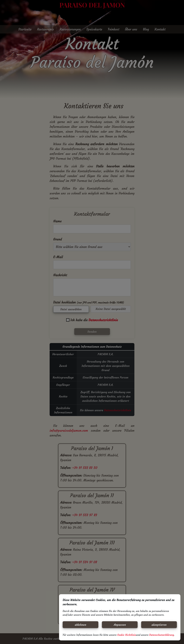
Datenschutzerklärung (162, 635)
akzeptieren (159, 625)
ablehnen (80, 625)
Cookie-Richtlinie (127, 635)
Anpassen (120, 625)
